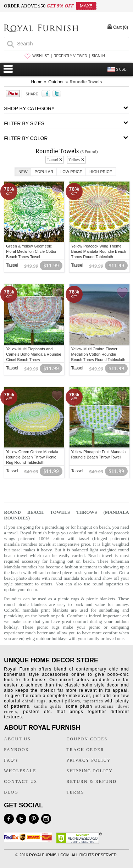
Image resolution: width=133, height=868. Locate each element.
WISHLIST (41, 56)
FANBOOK (16, 750)
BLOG (11, 792)
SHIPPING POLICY (90, 771)
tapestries (93, 701)
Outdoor (56, 82)
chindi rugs (34, 701)
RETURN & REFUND (92, 781)
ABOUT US (17, 739)
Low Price (71, 172)
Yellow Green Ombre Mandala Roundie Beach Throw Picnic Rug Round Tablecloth (32, 457)
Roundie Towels (86, 82)
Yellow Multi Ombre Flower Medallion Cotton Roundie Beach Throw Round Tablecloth (98, 354)
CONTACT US (21, 781)
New (23, 172)
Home (37, 82)
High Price (101, 172)
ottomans (104, 706)
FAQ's (11, 760)
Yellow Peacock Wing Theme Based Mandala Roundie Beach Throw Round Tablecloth (99, 251)
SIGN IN (98, 56)
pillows (73, 701)
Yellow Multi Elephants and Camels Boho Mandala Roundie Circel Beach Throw (34, 354)
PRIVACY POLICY (89, 760)
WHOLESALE (20, 771)
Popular (44, 172)
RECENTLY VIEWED (70, 56)
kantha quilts (48, 706)
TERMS (76, 792)
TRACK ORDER (85, 750)
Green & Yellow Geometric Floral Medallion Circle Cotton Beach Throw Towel (32, 251)
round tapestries (108, 584)
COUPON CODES (87, 739)
